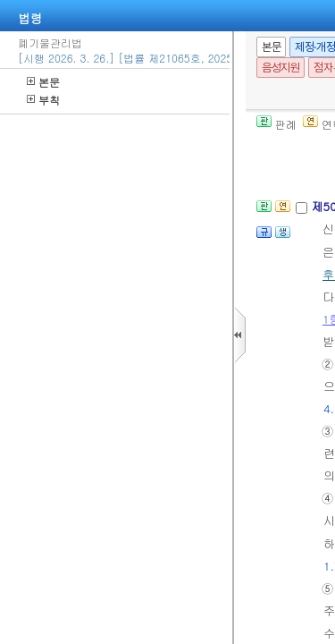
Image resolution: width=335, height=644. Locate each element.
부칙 (43, 100)
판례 (276, 124)
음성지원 (281, 68)
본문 (43, 82)
